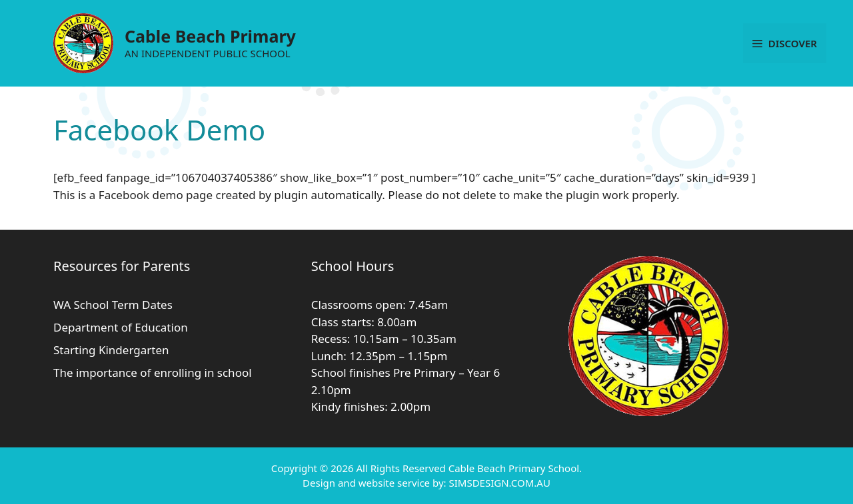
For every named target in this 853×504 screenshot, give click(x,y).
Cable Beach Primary (210, 36)
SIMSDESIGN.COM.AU (499, 483)
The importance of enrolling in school (153, 373)
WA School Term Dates (113, 305)
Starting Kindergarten (111, 350)
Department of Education (121, 327)
